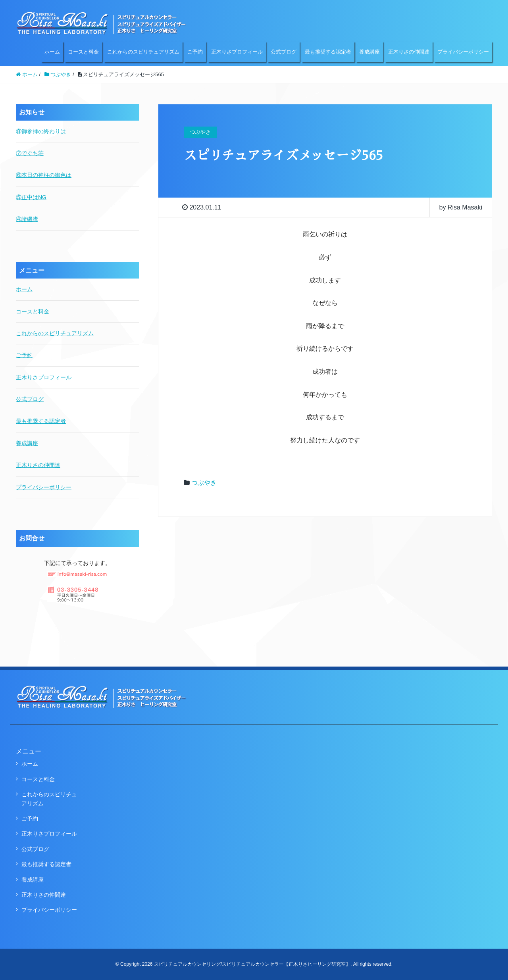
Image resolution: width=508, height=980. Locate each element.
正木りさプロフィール (237, 52)
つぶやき (204, 483)
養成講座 (369, 52)
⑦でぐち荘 (30, 153)
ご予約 (195, 52)
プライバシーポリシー (463, 52)
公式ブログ (284, 52)
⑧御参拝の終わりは (41, 131)
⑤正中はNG (31, 197)
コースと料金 (83, 52)
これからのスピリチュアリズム (143, 52)
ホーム (52, 52)
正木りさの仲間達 (409, 52)
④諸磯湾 (27, 219)
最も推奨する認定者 (328, 52)
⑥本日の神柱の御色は (44, 175)
